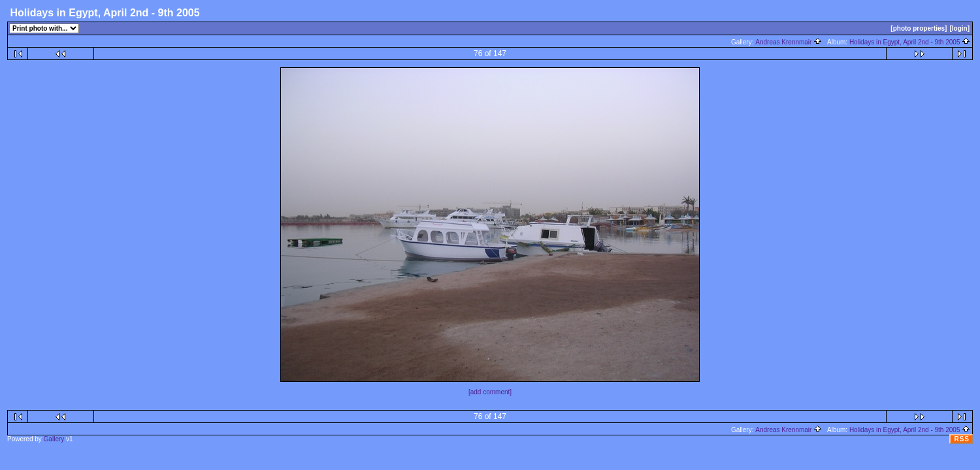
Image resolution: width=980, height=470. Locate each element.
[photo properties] (919, 28)
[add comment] (490, 392)
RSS (962, 439)
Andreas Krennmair (789, 42)
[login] (959, 28)
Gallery (54, 439)
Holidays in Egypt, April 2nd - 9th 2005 (910, 42)
